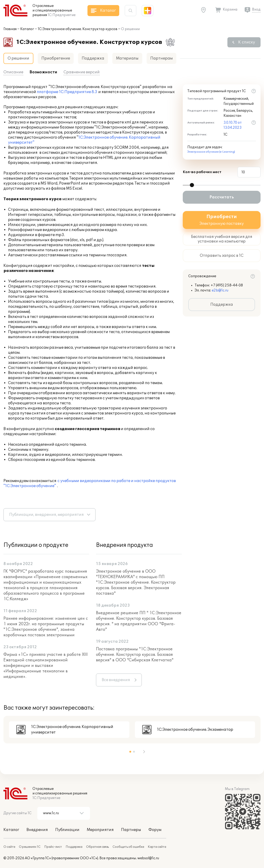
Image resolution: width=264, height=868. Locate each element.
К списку (247, 42)
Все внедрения (116, 680)
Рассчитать (222, 197)
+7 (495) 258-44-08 (227, 285)
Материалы (127, 58)
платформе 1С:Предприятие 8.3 (67, 92)
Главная (10, 29)
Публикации (67, 830)
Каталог (27, 29)
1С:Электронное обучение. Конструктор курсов (78, 29)
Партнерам (161, 58)
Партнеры (131, 830)
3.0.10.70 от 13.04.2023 (233, 125)
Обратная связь (97, 847)
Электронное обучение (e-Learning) (211, 152)
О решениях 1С (30, 847)
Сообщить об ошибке (128, 847)
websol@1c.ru (148, 858)
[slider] (192, 185)
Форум (155, 830)
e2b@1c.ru (220, 290)
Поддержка (93, 58)
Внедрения (37, 830)
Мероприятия (100, 830)
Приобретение (56, 58)
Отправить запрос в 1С (222, 256)
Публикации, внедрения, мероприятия (46, 515)
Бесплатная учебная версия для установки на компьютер (222, 239)
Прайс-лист (53, 847)
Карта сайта (157, 847)
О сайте (9, 847)
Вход (256, 10)
